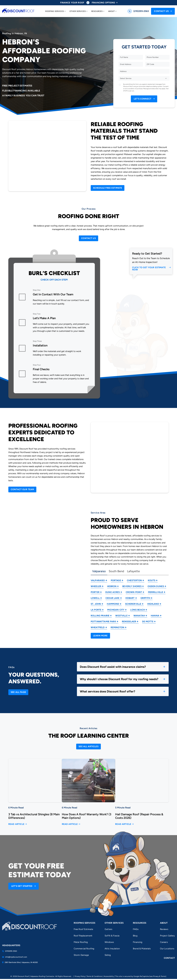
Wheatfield (98, 627)
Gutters (108, 929)
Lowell (95, 598)
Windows (109, 942)
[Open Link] (108, 188)
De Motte (148, 622)
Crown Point (134, 592)
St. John (96, 604)
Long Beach (138, 610)
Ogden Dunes (156, 586)
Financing (138, 942)
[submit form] (144, 99)
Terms (163, 976)
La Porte (96, 610)
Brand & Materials (142, 949)
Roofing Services (55, 11)
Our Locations (167, 949)
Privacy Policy (80, 976)
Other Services (78, 11)
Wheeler (96, 586)
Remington (117, 627)
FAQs (136, 929)
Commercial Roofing (84, 949)
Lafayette (133, 571)
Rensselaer (129, 622)
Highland (153, 604)
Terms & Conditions (95, 976)
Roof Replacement (83, 936)
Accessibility (109, 976)
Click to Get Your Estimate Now (149, 269)
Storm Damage (81, 955)
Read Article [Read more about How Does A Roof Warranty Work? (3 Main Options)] (70, 824)
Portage (116, 580)
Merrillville (156, 592)
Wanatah (139, 616)
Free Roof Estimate (83, 929)
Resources (97, 11)
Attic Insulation (112, 949)
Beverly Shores (132, 586)
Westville (121, 616)
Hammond (113, 604)
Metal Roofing (81, 942)
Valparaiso (99, 571)
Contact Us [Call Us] (161, 11)
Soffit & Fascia (112, 936)
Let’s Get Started (22, 886)
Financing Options (103, 3)
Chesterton (134, 580)
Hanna (155, 616)
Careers (164, 942)
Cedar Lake (113, 598)
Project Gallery (167, 936)
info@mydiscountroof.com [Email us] (15, 957)
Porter (95, 592)
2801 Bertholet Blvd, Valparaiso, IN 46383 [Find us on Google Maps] (20, 962)
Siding (108, 955)
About (111, 11)
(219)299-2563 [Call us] (141, 11)
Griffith (145, 598)
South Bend (116, 571)
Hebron (112, 586)
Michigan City (116, 610)
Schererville (133, 604)
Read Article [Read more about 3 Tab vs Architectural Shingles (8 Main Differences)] (16, 824)
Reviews (164, 929)
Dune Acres (113, 592)
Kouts (152, 580)
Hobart (130, 598)
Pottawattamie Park (103, 622)
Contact (169, 958)
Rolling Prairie (100, 616)
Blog (135, 936)
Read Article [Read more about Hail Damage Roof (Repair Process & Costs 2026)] (123, 824)
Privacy (156, 976)
